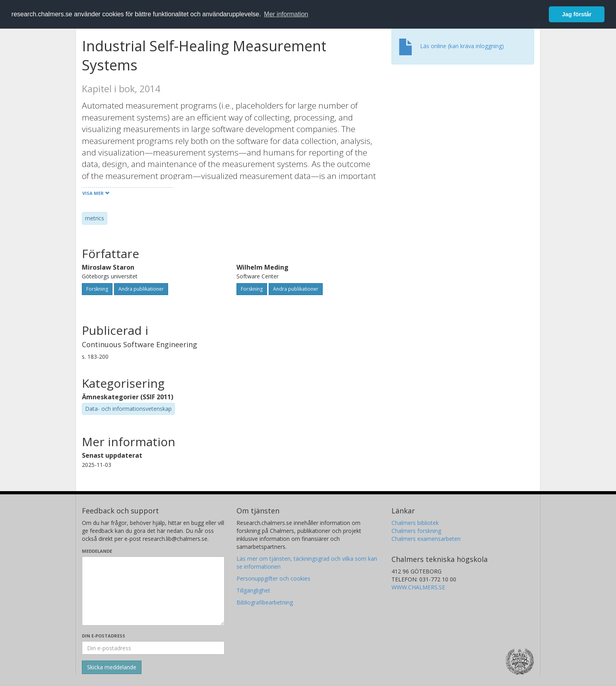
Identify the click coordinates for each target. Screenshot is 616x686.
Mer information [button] (286, 14)
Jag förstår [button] (577, 14)
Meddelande (97, 551)
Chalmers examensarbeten (426, 539)
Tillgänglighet (253, 590)
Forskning (97, 289)
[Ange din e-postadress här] (153, 648)
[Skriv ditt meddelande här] (153, 591)
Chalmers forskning (416, 531)
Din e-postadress (104, 636)
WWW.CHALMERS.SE (418, 587)
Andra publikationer (141, 289)
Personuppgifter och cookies (273, 578)
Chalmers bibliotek (415, 523)
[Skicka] (112, 667)
